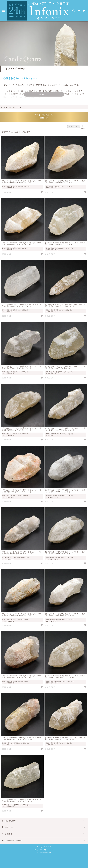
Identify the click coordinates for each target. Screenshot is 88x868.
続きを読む (44, 94)
